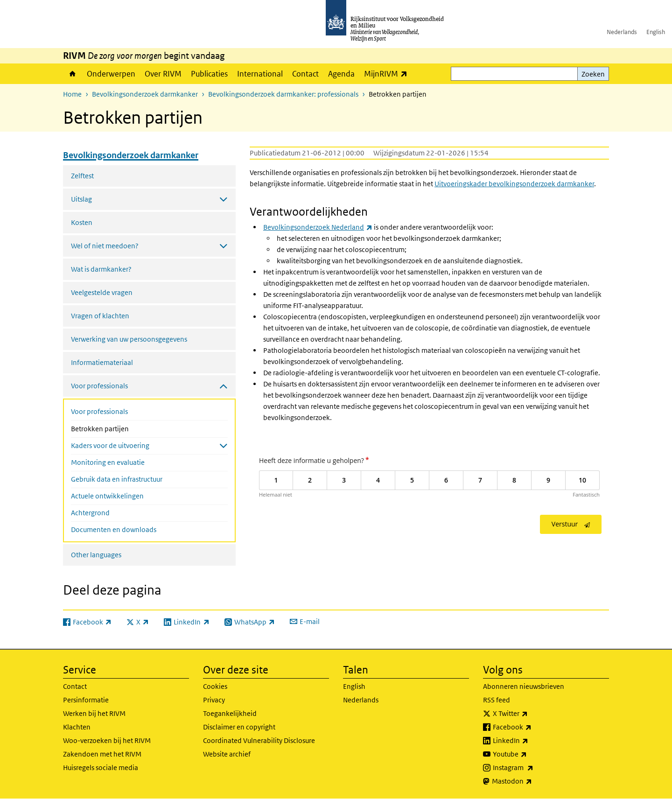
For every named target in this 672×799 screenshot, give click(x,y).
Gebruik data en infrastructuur (117, 479)
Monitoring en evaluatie (108, 462)
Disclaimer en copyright (239, 727)
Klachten (77, 727)
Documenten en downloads (114, 529)
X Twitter (531, 714)
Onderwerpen (111, 74)
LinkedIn (531, 741)
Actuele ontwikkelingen (107, 496)
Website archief (227, 754)
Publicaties (209, 74)
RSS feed (497, 700)
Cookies (215, 686)
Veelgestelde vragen (102, 292)
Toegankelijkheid (230, 713)
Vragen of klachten (100, 316)
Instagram (534, 768)
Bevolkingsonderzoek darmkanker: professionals (283, 94)
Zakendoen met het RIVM (102, 754)
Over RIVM (163, 74)
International (260, 74)
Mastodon (532, 781)
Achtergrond (90, 513)
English (656, 32)
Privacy (214, 700)
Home (73, 74)
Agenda (341, 74)
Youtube (530, 754)
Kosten (82, 222)
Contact (305, 74)
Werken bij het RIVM (94, 713)
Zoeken (593, 74)
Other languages (96, 555)
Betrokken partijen (125, 428)
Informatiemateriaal (102, 362)
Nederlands (622, 32)
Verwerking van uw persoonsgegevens (129, 339)
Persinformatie (86, 700)
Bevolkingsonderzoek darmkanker (145, 94)
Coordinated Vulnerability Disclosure (259, 740)
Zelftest (82, 176)
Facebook (533, 727)
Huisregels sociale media (101, 767)
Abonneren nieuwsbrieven (524, 686)
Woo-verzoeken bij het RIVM (107, 740)
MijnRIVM (388, 74)
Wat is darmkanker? (101, 269)
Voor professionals (99, 411)
